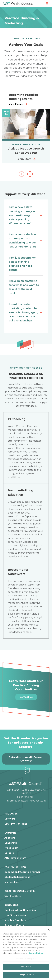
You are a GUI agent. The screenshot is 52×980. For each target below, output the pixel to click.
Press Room (11, 848)
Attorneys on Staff (15, 858)
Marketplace (12, 882)
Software (10, 819)
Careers (9, 853)
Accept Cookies (26, 975)
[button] (30, 174)
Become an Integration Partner (22, 872)
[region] (26, 953)
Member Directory (15, 920)
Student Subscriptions (17, 877)
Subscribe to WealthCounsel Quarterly (26, 759)
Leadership (11, 843)
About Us (10, 838)
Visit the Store (13, 896)
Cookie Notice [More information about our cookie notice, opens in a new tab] (36, 953)
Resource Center (14, 925)
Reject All (26, 967)
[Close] (49, 930)
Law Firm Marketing (16, 824)
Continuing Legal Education (20, 910)
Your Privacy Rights (26, 959)
